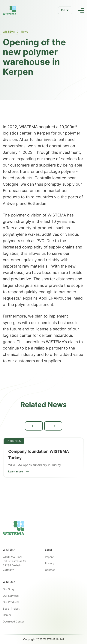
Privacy (50, 563)
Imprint (49, 557)
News (24, 32)
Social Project (11, 609)
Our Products (11, 602)
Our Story (9, 589)
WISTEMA (9, 32)
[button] (65, 10)
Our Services (11, 596)
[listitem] (43, 458)
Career (7, 615)
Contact (50, 570)
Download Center (13, 621)
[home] (10, 10)
